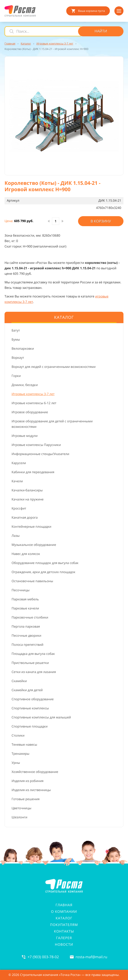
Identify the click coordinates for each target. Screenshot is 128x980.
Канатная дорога (25, 518)
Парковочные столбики (30, 617)
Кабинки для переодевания (33, 472)
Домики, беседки (25, 385)
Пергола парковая (26, 627)
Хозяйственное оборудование (35, 772)
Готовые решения (26, 799)
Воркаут (18, 358)
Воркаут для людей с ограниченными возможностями (54, 367)
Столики (18, 736)
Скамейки (19, 681)
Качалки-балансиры (27, 490)
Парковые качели (25, 608)
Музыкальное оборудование (34, 545)
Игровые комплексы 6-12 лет (34, 403)
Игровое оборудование (30, 412)
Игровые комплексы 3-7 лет (33, 394)
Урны (16, 763)
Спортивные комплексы (30, 708)
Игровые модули (25, 436)
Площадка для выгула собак (33, 654)
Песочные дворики (26, 636)
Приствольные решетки (30, 663)
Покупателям (64, 925)
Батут (16, 330)
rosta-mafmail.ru (91, 957)
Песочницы (21, 590)
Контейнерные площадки (31, 527)
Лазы (16, 536)
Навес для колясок (26, 554)
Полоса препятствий (27, 645)
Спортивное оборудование (33, 699)
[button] (64, 116)
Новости (64, 945)
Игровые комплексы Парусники (36, 445)
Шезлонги (19, 817)
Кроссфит (19, 509)
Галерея (64, 938)
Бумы (16, 340)
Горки (16, 376)
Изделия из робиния (28, 781)
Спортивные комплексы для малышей (41, 717)
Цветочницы (21, 808)
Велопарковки (23, 349)
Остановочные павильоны (32, 581)
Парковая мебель (25, 599)
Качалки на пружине (28, 499)
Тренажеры (20, 754)
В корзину (101, 221)
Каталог (64, 918)
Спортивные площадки (30, 726)
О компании (64, 912)
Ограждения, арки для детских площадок (43, 572)
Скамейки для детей (27, 690)
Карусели (19, 463)
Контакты (64, 931)
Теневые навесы (24, 745)
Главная (64, 905)
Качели (17, 481)
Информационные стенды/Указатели (40, 454)
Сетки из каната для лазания (34, 672)
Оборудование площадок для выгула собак (45, 563)
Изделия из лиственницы (31, 790)
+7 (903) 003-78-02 (43, 957)
